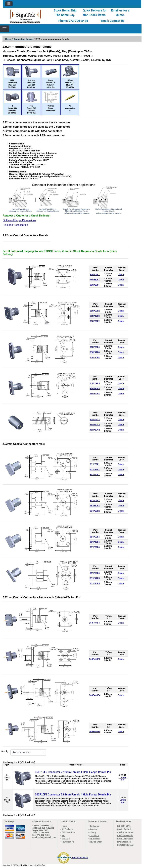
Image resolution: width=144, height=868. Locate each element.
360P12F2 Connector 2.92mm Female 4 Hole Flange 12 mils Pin (73, 772)
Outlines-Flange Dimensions (19, 220)
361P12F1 (95, 469)
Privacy (93, 832)
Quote (121, 274)
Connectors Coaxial (23, 39)
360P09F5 (95, 383)
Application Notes (125, 832)
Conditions (94, 836)
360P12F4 (95, 352)
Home (8, 39)
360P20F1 (95, 285)
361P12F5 (95, 578)
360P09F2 (95, 311)
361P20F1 (95, 475)
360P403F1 (95, 623)
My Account (95, 839)
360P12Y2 (95, 425)
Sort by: (5, 751)
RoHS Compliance (125, 839)
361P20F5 (95, 583)
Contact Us (117, 21)
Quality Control (124, 829)
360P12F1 (95, 280)
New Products (68, 842)
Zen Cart (42, 865)
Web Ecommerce (80, 857)
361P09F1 (95, 464)
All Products (67, 829)
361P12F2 (95, 506)
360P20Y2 (95, 430)
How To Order (96, 842)
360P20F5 (95, 394)
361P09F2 (95, 500)
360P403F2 (95, 659)
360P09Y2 (95, 419)
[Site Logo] (26, 16)
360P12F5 (95, 388)
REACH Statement (125, 845)
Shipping (93, 829)
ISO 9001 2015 (124, 826)
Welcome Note (68, 832)
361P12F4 (95, 542)
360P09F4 (95, 347)
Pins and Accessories (15, 225)
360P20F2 (95, 321)
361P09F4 (95, 537)
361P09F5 (95, 573)
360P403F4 (95, 695)
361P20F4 (95, 547)
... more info (123, 779)
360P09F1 (95, 274)
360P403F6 (95, 731)
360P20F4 (95, 357)
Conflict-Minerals (125, 836)
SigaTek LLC (23, 865)
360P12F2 (95, 316)
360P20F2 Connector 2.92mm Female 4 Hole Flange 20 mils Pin (73, 795)
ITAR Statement (124, 842)
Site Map (66, 839)
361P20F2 (95, 511)
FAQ (63, 836)
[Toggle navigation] (9, 4)
